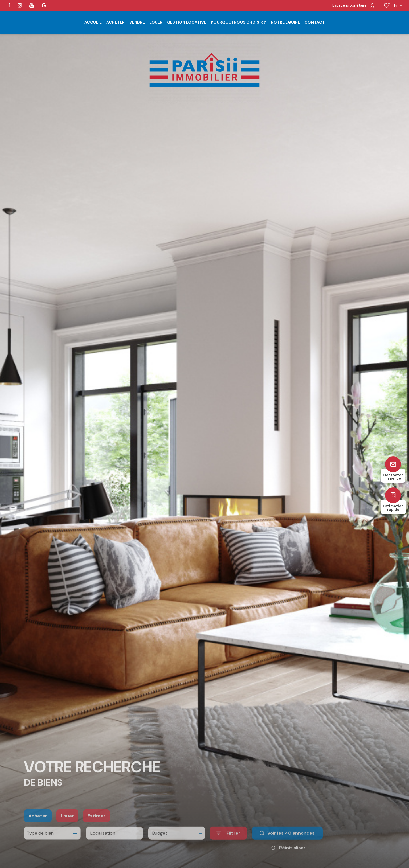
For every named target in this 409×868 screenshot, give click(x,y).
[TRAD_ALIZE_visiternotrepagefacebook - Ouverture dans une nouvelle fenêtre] (9, 5)
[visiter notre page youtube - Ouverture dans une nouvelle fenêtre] (32, 5)
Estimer (96, 827)
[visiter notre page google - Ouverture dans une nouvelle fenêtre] (44, 5)
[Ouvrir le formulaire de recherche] (228, 844)
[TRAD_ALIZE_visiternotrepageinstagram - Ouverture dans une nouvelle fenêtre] (20, 5)
